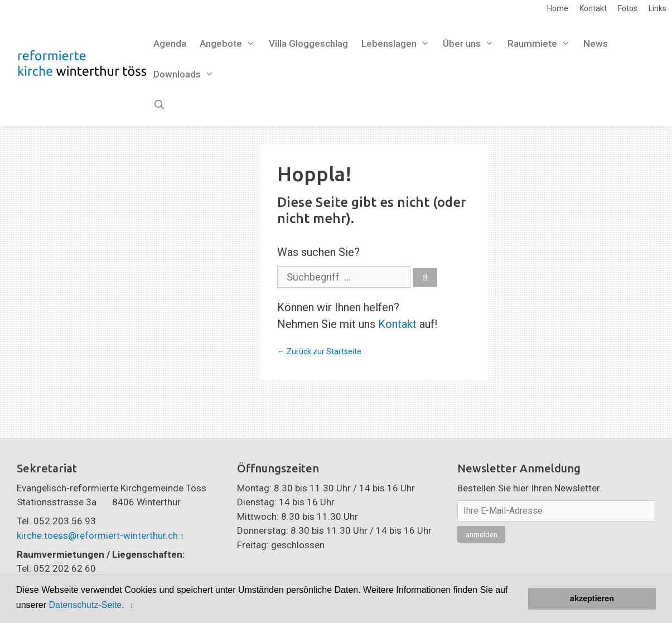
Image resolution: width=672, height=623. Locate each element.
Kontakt (593, 8)
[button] (134, 605)
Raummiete (542, 44)
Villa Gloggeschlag (308, 44)
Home (558, 8)
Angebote (231, 44)
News (596, 44)
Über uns (472, 44)
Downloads (187, 74)
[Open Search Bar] (159, 105)
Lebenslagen (399, 44)
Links (658, 8)
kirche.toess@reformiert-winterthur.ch (97, 535)
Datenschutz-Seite (86, 605)
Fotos (628, 8)
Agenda (170, 44)
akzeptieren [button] (592, 598)
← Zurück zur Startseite (319, 351)
